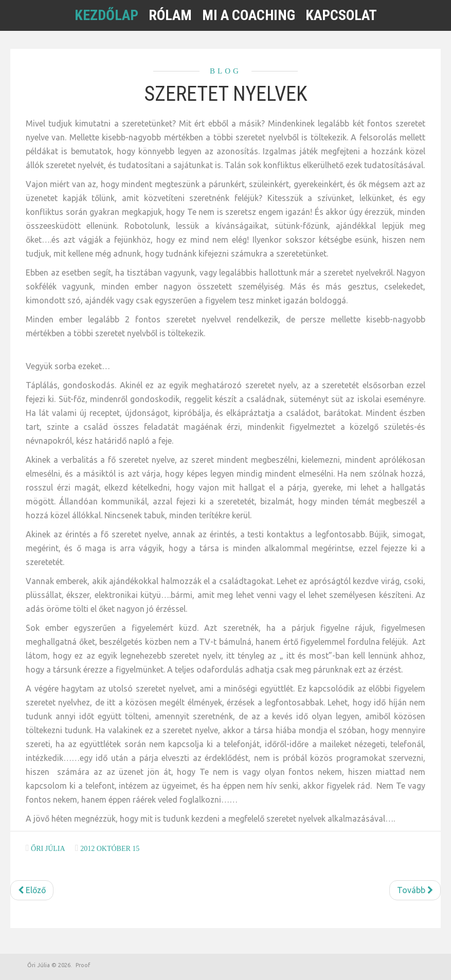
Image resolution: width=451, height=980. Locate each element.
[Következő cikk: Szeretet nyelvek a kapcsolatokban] (415, 890)
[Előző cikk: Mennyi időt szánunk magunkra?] (32, 890)
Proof (83, 965)
